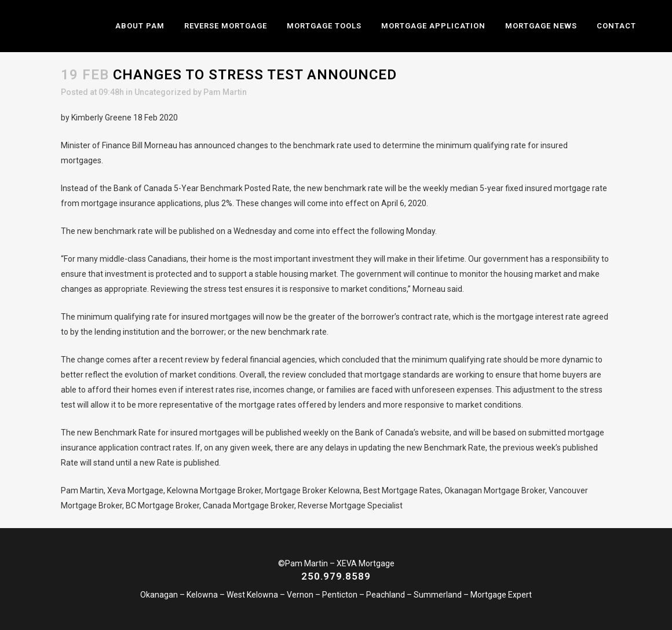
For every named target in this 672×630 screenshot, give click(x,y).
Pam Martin (225, 92)
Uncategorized (163, 92)
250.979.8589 (336, 576)
